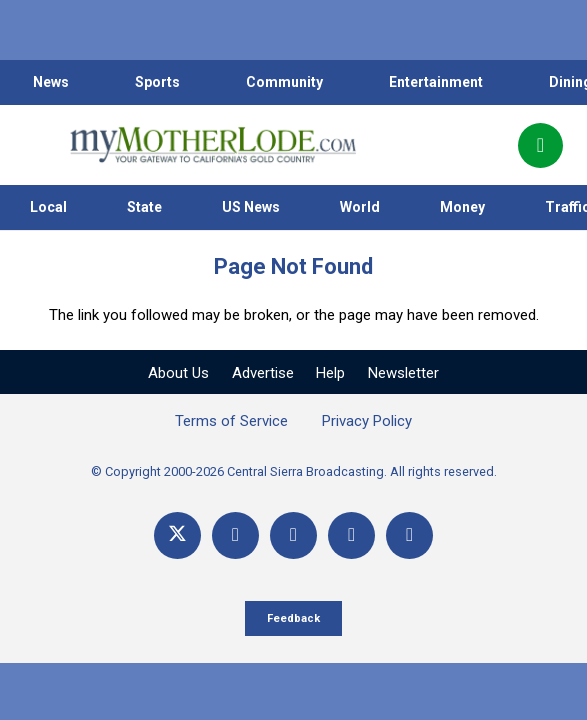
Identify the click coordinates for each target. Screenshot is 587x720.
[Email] (351, 535)
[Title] (409, 535)
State (144, 207)
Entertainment (436, 82)
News (51, 82)
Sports (157, 82)
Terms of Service (231, 421)
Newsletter (403, 373)
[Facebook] (235, 535)
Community (284, 82)
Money (462, 207)
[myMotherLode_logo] (212, 145)
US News (251, 207)
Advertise (263, 373)
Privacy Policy (367, 421)
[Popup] (540, 145)
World (360, 207)
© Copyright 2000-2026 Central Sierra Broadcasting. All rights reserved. (294, 471)
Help (330, 373)
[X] (177, 535)
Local (48, 207)
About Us (178, 373)
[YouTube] (293, 535)
